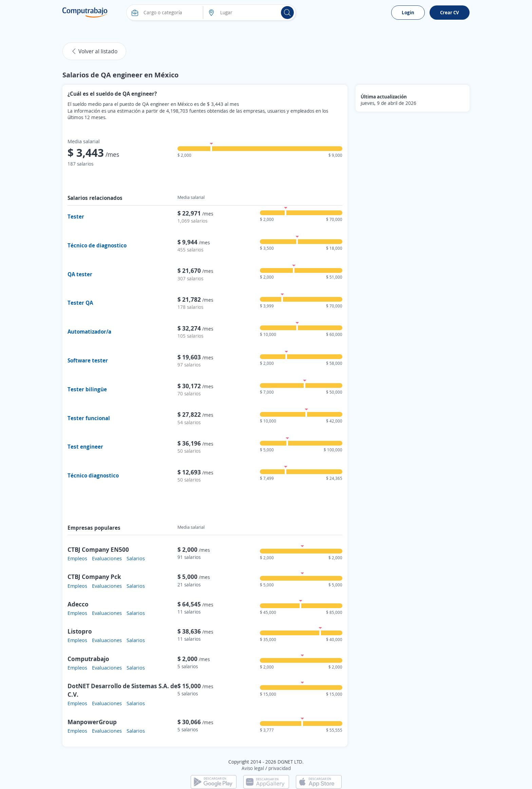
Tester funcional (89, 418)
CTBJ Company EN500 (98, 549)
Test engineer (85, 447)
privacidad (280, 768)
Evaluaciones (107, 558)
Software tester (88, 360)
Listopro (80, 631)
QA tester (80, 274)
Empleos (77, 558)
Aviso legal (253, 768)
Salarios (136, 558)
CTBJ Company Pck (94, 577)
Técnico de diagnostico (97, 245)
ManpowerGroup (92, 722)
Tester (76, 217)
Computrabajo (88, 659)
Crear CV (450, 12)
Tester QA (80, 303)
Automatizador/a (89, 332)
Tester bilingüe (87, 389)
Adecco (78, 604)
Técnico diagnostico (93, 475)
